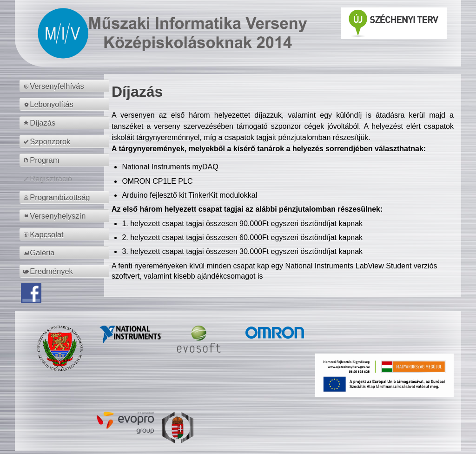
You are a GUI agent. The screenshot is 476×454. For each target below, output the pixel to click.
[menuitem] (66, 86)
